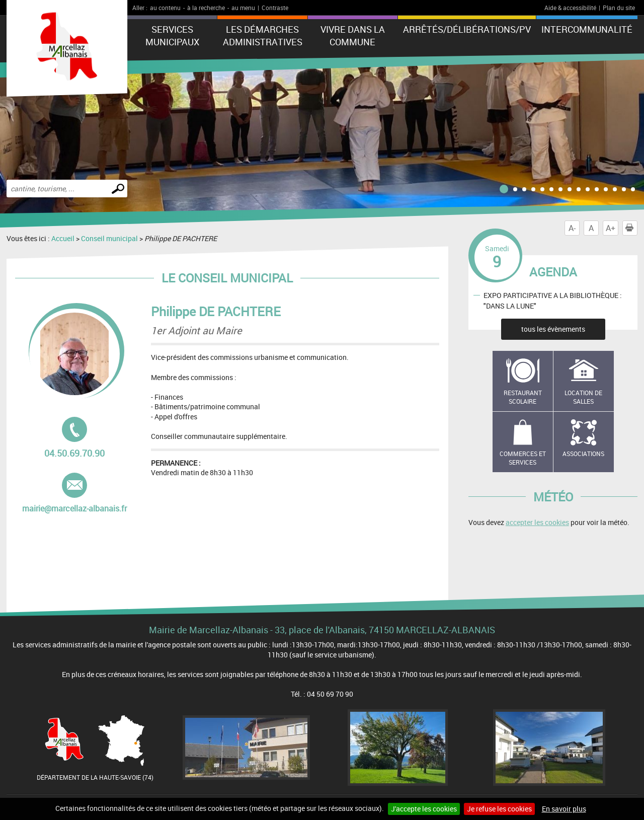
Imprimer (631, 228)
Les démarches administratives (263, 35)
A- (572, 228)
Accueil (63, 238)
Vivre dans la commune (353, 35)
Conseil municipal (109, 238)
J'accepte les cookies (424, 809)
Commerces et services (523, 458)
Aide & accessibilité (570, 8)
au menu (243, 8)
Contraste (275, 8)
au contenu (165, 8)
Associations (583, 454)
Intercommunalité (587, 29)
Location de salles (583, 397)
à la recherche (206, 8)
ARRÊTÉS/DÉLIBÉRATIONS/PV (467, 29)
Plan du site (619, 8)
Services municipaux (172, 35)
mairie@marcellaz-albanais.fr (74, 493)
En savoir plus (564, 809)
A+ (611, 228)
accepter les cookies (537, 522)
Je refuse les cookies (499, 809)
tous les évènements (553, 329)
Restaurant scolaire (523, 397)
